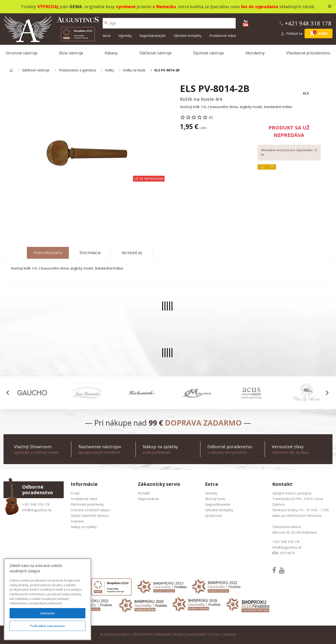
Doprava (77, 521)
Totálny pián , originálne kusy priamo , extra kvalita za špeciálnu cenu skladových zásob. (168, 7)
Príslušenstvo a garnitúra (77, 70)
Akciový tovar (215, 499)
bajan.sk (230, 635)
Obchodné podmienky (87, 504)
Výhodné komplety (188, 36)
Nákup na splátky (84, 527)
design (178, 635)
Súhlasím (47, 613)
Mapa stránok (148, 499)
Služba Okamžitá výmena (90, 516)
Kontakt (144, 493)
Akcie (107, 36)
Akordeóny (255, 53)
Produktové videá (222, 36)
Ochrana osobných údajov (91, 510)
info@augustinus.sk (37, 510)
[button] (9, 393)
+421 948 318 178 (36, 504)
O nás (75, 493)
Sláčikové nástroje (156, 53)
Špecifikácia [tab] (90, 253)
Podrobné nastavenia (47, 626)
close (330, 6)
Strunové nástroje (22, 53)
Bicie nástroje (71, 53)
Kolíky (109, 70)
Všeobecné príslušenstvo (308, 53)
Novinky (211, 493)
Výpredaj (125, 36)
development (197, 635)
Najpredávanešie (218, 504)
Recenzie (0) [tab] (132, 253)
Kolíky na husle (134, 70)
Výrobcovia (213, 516)
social (215, 635)
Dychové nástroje (208, 53)
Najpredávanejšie (152, 36)
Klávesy (111, 53)
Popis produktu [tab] (48, 253)
